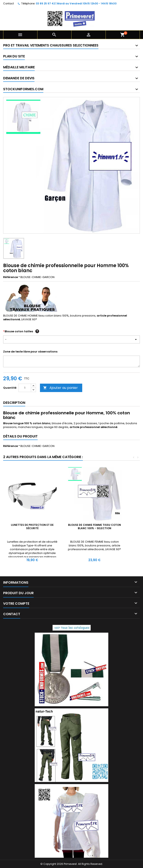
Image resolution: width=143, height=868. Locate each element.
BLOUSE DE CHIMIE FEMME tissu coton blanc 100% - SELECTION (95, 527)
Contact (9, 3)
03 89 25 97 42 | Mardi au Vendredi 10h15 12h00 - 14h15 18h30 (76, 3)
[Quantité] (25, 388)
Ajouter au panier (60, 388)
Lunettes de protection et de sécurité (32, 527)
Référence (11, 277)
